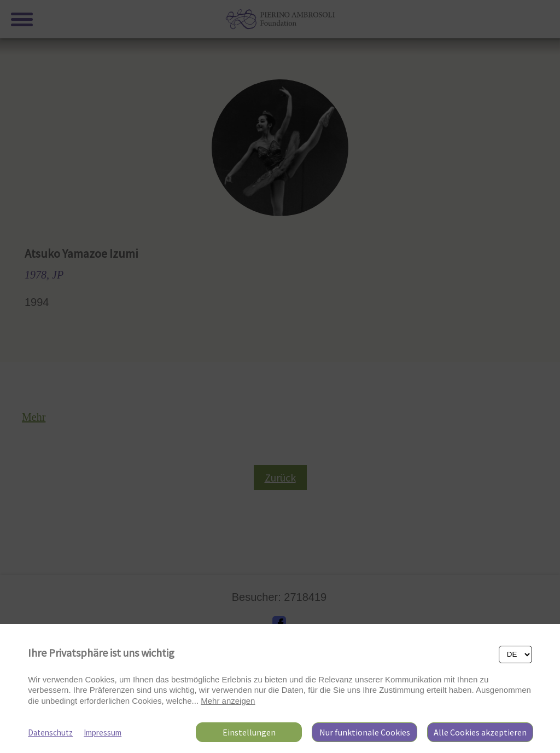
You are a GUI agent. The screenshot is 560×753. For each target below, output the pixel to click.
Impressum (103, 732)
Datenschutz (50, 732)
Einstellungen (249, 732)
